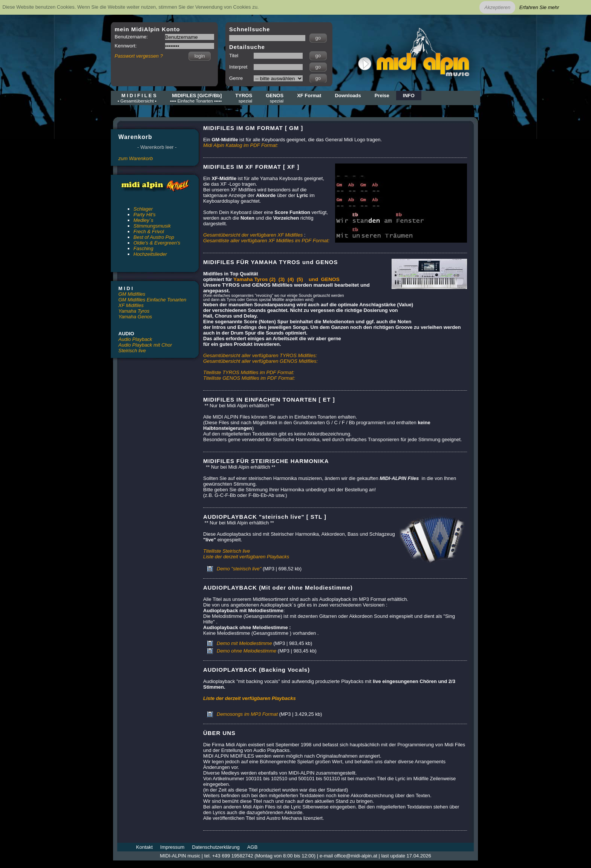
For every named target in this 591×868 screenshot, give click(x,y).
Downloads (348, 96)
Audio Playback (135, 339)
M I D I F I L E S (137, 98)
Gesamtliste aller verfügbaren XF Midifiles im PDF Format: (266, 241)
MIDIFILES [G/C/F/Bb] (196, 98)
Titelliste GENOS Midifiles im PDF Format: (249, 378)
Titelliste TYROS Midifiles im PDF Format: (249, 372)
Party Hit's (145, 215)
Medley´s (143, 220)
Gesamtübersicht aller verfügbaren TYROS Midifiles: (260, 355)
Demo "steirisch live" (239, 569)
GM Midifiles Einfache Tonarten (152, 300)
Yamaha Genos (135, 317)
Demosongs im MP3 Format (247, 714)
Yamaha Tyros (134, 311)
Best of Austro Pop (154, 237)
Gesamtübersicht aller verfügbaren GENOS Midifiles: (260, 361)
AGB (252, 847)
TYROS (244, 98)
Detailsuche (247, 47)
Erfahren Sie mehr (539, 7)
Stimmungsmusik (152, 226)
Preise (382, 96)
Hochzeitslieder (150, 254)
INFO (409, 96)
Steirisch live (132, 351)
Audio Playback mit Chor (145, 345)
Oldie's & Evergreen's (157, 243)
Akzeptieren (497, 7)
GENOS (275, 98)
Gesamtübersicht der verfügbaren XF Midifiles (253, 235)
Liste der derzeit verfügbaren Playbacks (246, 557)
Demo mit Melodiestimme (244, 643)
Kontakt (144, 847)
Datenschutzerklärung (216, 847)
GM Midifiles (132, 294)
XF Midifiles (131, 305)
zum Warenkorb (136, 158)
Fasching (143, 248)
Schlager (143, 209)
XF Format (309, 96)
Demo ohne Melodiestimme (247, 651)
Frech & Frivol (149, 232)
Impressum (172, 847)
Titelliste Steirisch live (227, 551)
